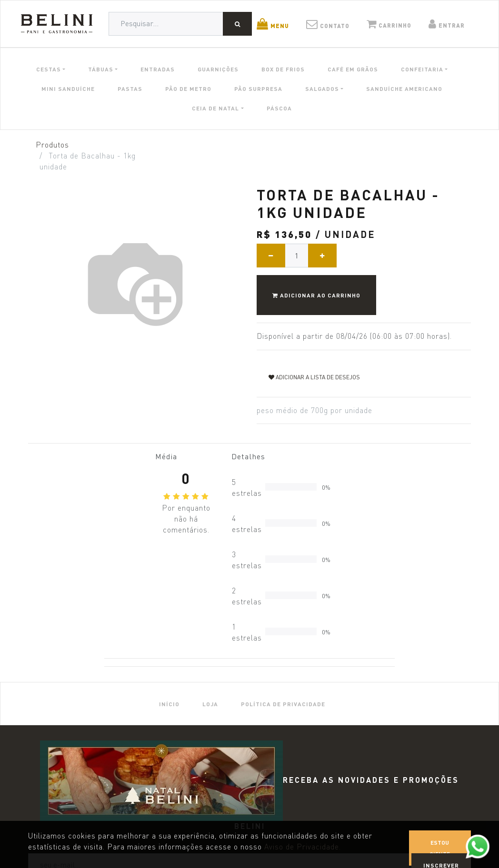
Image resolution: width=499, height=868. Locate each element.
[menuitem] (169, 704)
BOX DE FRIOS (283, 69)
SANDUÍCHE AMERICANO (404, 89)
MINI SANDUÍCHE (68, 89)
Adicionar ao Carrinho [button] (316, 295)
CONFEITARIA (422, 69)
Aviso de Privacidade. (303, 847)
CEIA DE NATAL (215, 108)
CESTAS (49, 69)
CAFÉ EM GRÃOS (353, 69)
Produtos (52, 145)
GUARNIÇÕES (218, 69)
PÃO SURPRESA (258, 89)
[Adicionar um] (322, 256)
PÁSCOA (279, 108)
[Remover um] (271, 256)
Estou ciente (440, 848)
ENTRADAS (158, 69)
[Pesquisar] (237, 24)
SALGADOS (322, 89)
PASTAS (130, 89)
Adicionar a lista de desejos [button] (314, 377)
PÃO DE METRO (188, 89)
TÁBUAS (101, 69)
